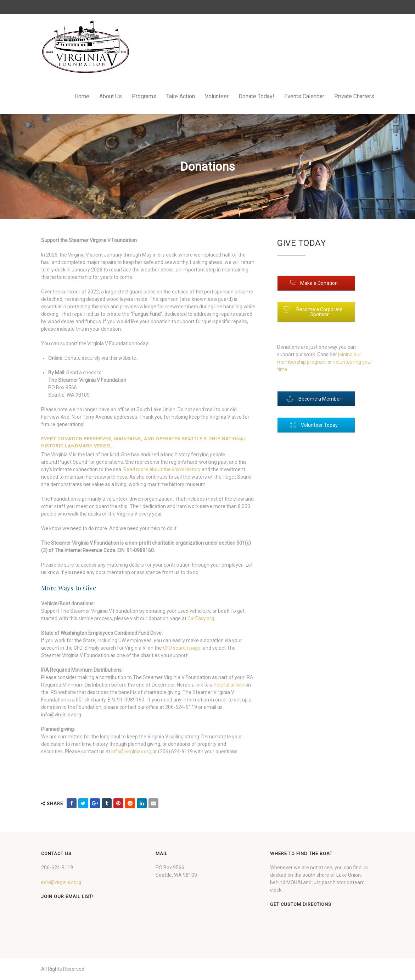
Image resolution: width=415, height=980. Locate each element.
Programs (144, 96)
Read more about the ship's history (162, 469)
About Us (111, 96)
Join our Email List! (67, 896)
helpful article (229, 685)
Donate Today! (256, 96)
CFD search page (182, 648)
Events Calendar (304, 96)
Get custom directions (301, 904)
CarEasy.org (201, 618)
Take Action (181, 96)
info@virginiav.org (131, 751)
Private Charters (354, 96)
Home (82, 96)
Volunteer (217, 96)
